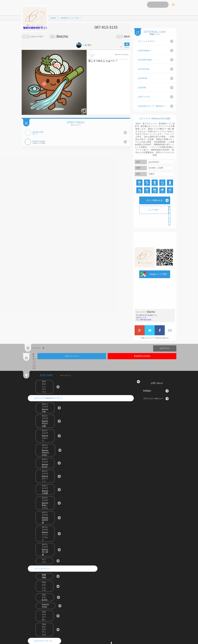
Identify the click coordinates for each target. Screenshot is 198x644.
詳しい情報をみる (155, 197)
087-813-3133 (146, 317)
